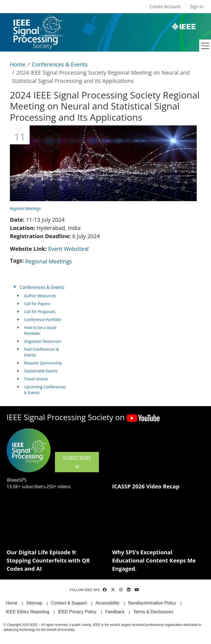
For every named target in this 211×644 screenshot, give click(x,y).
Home (18, 64)
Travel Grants (36, 379)
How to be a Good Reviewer (40, 330)
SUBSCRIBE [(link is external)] (77, 462)
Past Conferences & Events (42, 352)
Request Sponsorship (43, 363)
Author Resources (40, 296)
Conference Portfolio (43, 320)
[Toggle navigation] (205, 46)
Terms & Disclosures (153, 612)
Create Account (165, 7)
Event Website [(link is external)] (68, 249)
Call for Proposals (40, 312)
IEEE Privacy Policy (77, 612)
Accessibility (108, 603)
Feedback (115, 612)
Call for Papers (37, 304)
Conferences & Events (60, 64)
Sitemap (34, 603)
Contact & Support (69, 603)
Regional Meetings (25, 208)
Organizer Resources (43, 341)
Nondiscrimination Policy (152, 603)
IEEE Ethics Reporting (27, 612)
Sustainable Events (41, 371)
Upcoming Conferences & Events (45, 390)
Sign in (197, 7)
